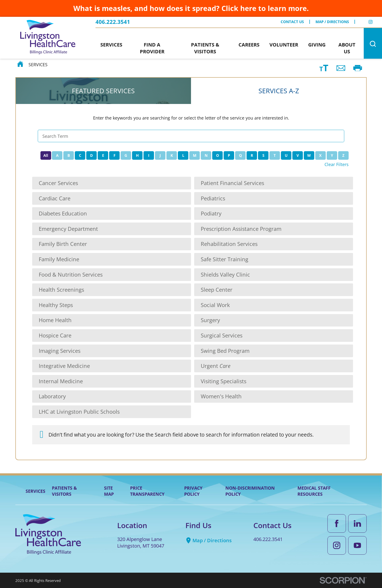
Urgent (216, 366)
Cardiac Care (55, 198)
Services (35, 491)
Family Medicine (59, 259)
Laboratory (52, 396)
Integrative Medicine (64, 366)
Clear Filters (337, 164)
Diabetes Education (63, 213)
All (46, 155)
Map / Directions (332, 22)
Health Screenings (61, 290)
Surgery (210, 320)
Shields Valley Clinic (225, 275)
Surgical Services (222, 335)
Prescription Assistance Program (241, 229)
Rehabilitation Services (229, 244)
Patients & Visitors (64, 491)
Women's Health (221, 396)
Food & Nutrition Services (71, 275)
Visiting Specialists (224, 381)
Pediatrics (213, 198)
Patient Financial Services (232, 183)
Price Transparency (147, 491)
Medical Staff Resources (314, 491)
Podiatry (211, 213)
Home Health (55, 320)
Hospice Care (55, 335)
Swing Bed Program (225, 351)
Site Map (109, 491)
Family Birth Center (63, 244)
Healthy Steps (56, 305)
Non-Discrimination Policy (250, 491)
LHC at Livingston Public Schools (79, 412)
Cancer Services (58, 183)
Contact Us (292, 22)
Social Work (215, 305)
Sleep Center (217, 290)
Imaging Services (60, 351)
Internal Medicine (61, 381)
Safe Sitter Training (224, 259)
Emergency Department (68, 229)
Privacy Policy (193, 491)
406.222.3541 (113, 22)
